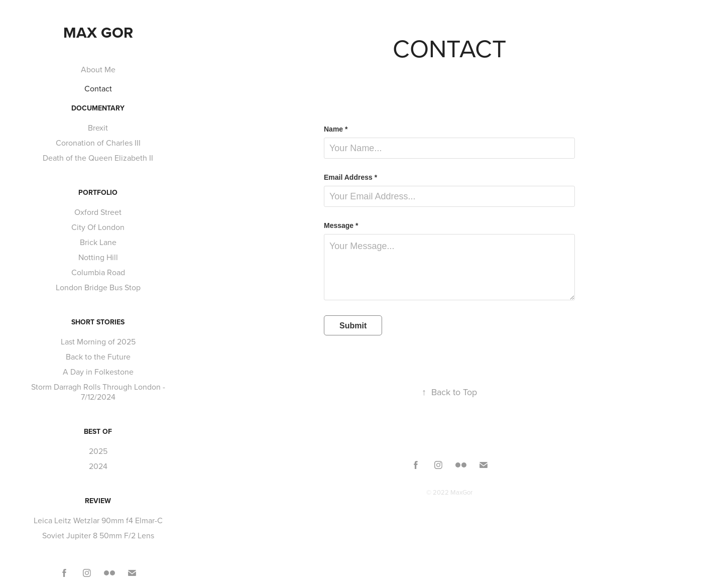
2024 (98, 466)
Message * (341, 225)
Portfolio (98, 192)
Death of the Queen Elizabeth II (98, 158)
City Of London (98, 227)
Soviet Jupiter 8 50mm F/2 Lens (98, 535)
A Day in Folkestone (98, 372)
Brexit (98, 128)
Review (98, 501)
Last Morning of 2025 (98, 341)
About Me (98, 69)
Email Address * (350, 177)
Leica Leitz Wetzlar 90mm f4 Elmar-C (98, 520)
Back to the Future (98, 357)
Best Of (98, 431)
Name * (336, 129)
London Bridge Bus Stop (98, 287)
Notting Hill (98, 257)
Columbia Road (98, 272)
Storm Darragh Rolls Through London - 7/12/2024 (98, 392)
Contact (98, 88)
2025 (98, 451)
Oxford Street (98, 212)
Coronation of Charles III (98, 143)
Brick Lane (98, 242)
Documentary (98, 108)
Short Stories (98, 322)
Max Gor (98, 32)
